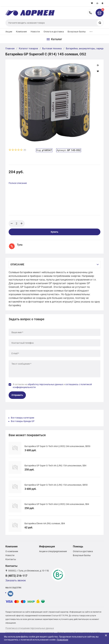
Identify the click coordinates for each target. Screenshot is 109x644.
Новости (35, 32)
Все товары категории (23, 418)
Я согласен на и (52, 386)
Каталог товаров (28, 48)
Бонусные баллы (77, 32)
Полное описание (18, 183)
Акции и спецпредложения (53, 551)
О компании (12, 551)
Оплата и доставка (54, 32)
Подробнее (62, 640)
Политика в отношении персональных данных (30, 628)
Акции (9, 32)
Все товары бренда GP (23, 421)
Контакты (11, 559)
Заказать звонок (16, 580)
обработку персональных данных (45, 384)
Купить (54, 232)
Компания (21, 32)
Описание (17, 265)
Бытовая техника (52, 48)
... (91, 31)
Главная (10, 48)
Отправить (17, 395)
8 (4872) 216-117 (90, 13)
